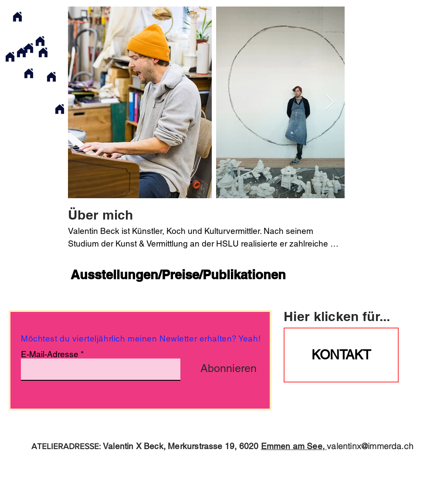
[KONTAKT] (341, 355)
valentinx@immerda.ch (370, 446)
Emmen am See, (294, 446)
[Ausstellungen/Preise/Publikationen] (178, 275)
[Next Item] (330, 103)
